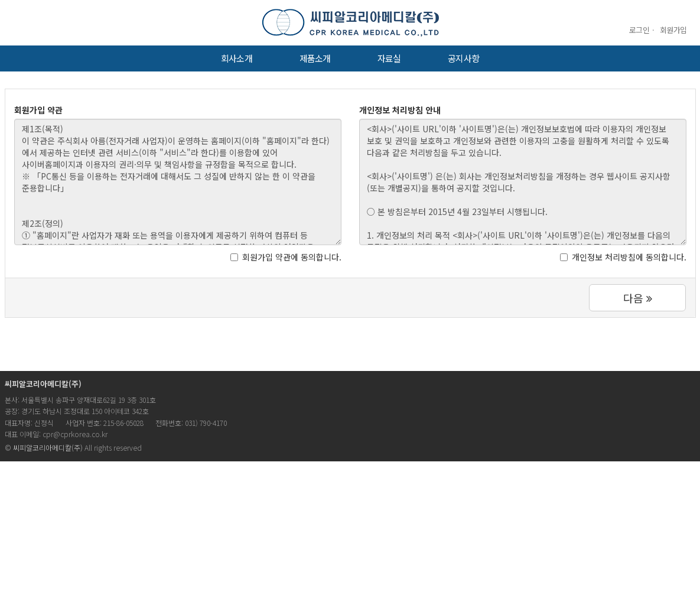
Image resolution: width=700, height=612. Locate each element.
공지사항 (463, 58)
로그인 (639, 30)
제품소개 (315, 58)
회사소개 (236, 58)
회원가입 (673, 30)
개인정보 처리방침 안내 (400, 110)
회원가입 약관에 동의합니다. (286, 257)
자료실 (389, 58)
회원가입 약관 (38, 110)
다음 (638, 298)
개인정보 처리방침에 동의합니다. (623, 257)
